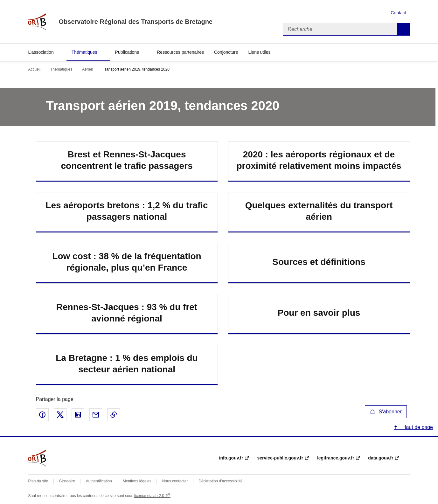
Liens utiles (259, 52)
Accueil (35, 69)
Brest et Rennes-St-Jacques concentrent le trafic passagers (127, 160)
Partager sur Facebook (42, 415)
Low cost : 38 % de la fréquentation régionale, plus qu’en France (127, 262)
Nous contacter (175, 481)
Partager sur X (60, 415)
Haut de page (417, 427)
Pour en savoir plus (319, 313)
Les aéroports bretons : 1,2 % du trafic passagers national (127, 211)
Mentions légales (137, 481)
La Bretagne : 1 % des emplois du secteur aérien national (127, 364)
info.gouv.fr (231, 458)
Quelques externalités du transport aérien (319, 211)
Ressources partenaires (180, 52)
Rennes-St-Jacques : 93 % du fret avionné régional (127, 313)
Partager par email (96, 415)
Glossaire (67, 481)
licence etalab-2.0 (149, 496)
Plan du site (38, 481)
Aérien (88, 69)
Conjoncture (226, 52)
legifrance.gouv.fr (336, 458)
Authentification (99, 481)
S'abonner (386, 412)
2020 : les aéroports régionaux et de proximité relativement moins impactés (319, 160)
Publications (127, 52)
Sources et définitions (319, 262)
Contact (398, 13)
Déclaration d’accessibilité (220, 481)
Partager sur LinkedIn (78, 415)
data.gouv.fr (381, 458)
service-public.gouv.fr (280, 458)
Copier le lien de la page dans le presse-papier (114, 415)
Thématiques (84, 52)
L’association (41, 52)
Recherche (404, 29)
